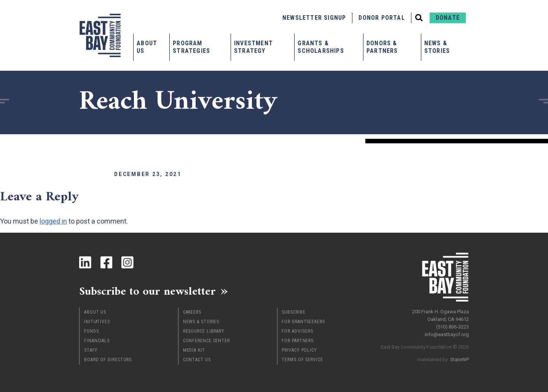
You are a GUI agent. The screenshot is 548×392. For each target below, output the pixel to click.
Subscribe (293, 312)
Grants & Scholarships (321, 47)
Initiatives (97, 322)
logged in (53, 221)
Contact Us (197, 360)
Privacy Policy (299, 350)
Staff (91, 350)
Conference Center (206, 341)
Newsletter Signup (314, 18)
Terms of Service (302, 360)
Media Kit (194, 350)
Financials (97, 341)
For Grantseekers (303, 322)
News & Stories (437, 47)
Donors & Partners (382, 47)
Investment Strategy (253, 47)
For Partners (298, 341)
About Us (147, 47)
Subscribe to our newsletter (147, 291)
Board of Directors (108, 360)
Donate (448, 18)
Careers (192, 312)
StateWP (460, 359)
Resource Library (204, 331)
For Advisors (297, 331)
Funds (92, 331)
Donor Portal (382, 18)
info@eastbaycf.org (447, 334)
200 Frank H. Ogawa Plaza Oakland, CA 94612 (440, 315)
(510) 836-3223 (452, 327)
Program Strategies (191, 47)
